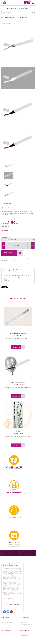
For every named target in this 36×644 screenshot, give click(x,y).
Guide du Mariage (6, 620)
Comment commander (26, 620)
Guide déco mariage (7, 622)
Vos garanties (23, 622)
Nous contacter (6, 631)
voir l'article (16, 347)
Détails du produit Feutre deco (12, 270)
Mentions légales (24, 635)
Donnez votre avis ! (7, 230)
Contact (4, 633)
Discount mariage (13, 604)
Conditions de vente (25, 633)
